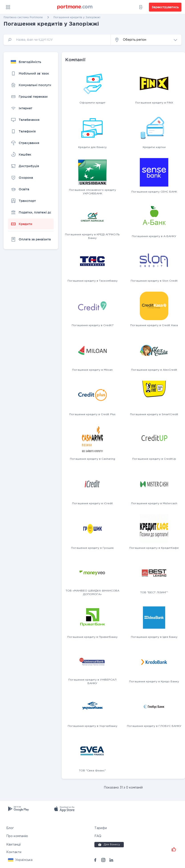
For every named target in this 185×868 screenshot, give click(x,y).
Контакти (14, 852)
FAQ (98, 836)
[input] (57, 40)
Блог (10, 828)
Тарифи (101, 828)
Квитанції (14, 845)
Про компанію (17, 836)
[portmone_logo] (75, 7)
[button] (146, 40)
